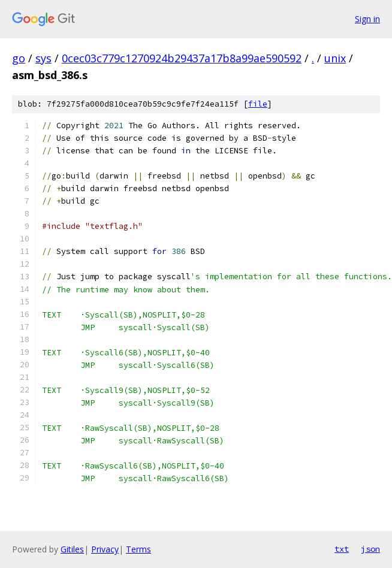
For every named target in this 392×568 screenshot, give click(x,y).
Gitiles (72, 549)
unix (335, 58)
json (370, 549)
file (258, 104)
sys (43, 58)
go (19, 58)
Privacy (105, 549)
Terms (138, 549)
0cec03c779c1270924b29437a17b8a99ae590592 (182, 58)
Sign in (367, 19)
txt (342, 549)
